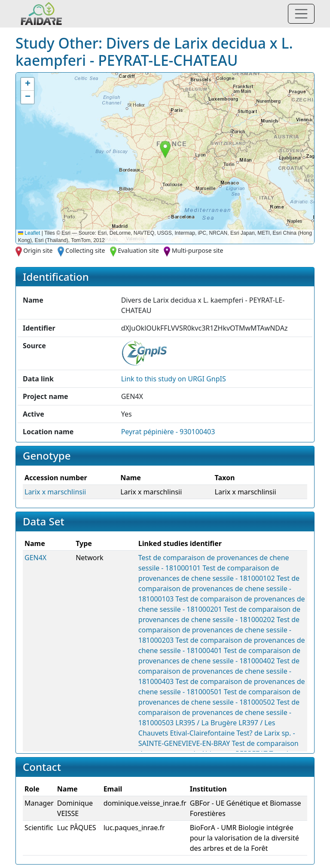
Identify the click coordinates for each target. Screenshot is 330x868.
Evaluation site (138, 250)
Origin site (38, 250)
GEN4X (35, 558)
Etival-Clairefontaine (202, 733)
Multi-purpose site (198, 250)
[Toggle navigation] (301, 14)
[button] (165, 149)
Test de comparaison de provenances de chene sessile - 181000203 (219, 630)
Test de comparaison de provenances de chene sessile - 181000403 (219, 671)
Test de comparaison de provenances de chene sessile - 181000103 (219, 589)
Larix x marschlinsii (55, 492)
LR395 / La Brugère (206, 723)
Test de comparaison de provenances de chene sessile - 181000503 (219, 712)
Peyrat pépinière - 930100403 (168, 432)
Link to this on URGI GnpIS (174, 379)
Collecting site (85, 250)
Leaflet (29, 233)
